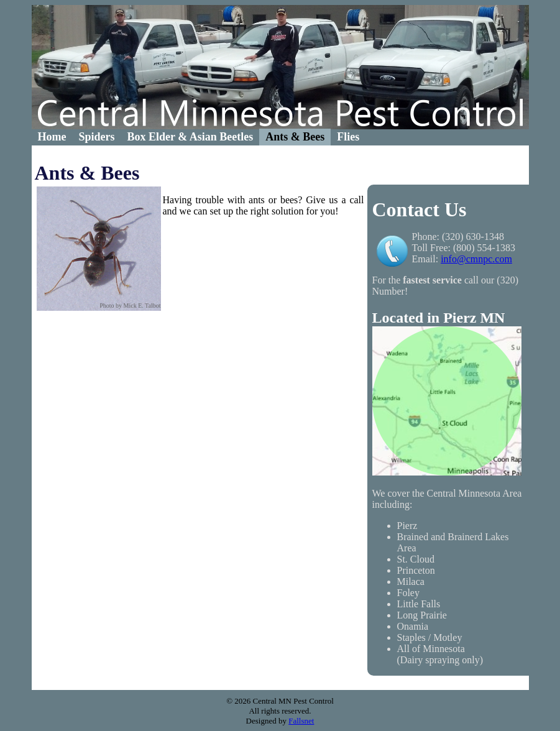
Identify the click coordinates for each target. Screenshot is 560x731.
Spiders (96, 137)
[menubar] (199, 137)
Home (52, 137)
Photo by (111, 306)
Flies (348, 137)
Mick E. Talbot (142, 306)
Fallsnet (301, 721)
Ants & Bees (295, 137)
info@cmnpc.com (476, 259)
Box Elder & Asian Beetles (190, 137)
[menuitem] (52, 137)
